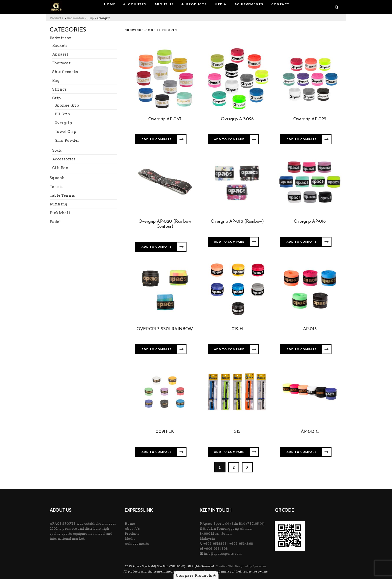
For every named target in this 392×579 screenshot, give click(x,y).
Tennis (57, 186)
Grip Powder (67, 140)
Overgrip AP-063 (165, 119)
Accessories (64, 159)
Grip (57, 98)
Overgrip (63, 123)
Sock (57, 150)
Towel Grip (65, 131)
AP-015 (310, 329)
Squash (57, 178)
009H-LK (165, 432)
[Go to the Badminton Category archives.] (75, 18)
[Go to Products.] (56, 18)
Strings (60, 89)
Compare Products (196, 575)
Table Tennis (62, 195)
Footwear (61, 63)
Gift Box (60, 168)
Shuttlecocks (65, 72)
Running (59, 204)
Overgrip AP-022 (310, 119)
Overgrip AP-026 (237, 119)
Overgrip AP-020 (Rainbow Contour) (165, 224)
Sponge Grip (67, 105)
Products (132, 533)
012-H (237, 329)
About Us (132, 528)
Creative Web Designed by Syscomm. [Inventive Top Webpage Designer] (241, 566)
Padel (55, 221)
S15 (237, 432)
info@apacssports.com (222, 553)
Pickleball (60, 213)
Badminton (61, 38)
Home (130, 523)
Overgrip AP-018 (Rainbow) (237, 222)
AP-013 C (310, 432)
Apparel (60, 54)
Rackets (60, 45)
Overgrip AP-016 (310, 222)
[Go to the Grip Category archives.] (91, 18)
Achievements (137, 543)
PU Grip (62, 114)
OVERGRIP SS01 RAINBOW (165, 329)
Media (130, 538)
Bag (56, 80)
